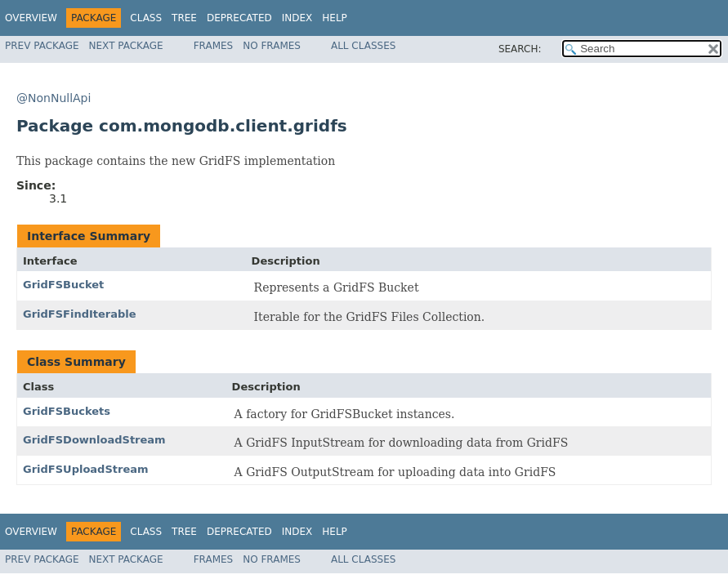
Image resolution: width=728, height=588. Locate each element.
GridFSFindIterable (80, 314)
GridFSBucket (63, 285)
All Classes (363, 46)
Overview (31, 18)
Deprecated (239, 18)
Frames (214, 46)
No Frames (272, 46)
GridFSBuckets (67, 411)
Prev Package (42, 46)
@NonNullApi (54, 98)
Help (335, 18)
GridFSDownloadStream (94, 440)
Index (297, 18)
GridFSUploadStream (86, 469)
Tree (184, 18)
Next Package (126, 46)
